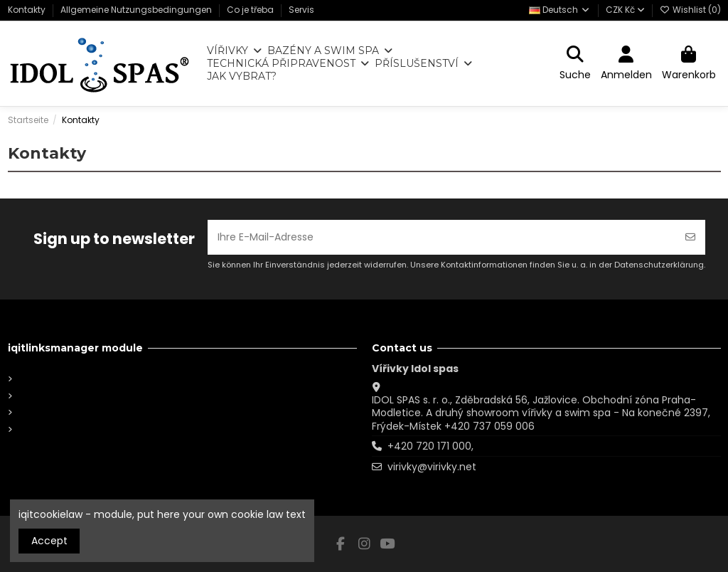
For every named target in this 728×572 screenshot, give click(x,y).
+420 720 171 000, (430, 446)
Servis (301, 10)
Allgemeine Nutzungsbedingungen (137, 10)
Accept (49, 541)
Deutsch (560, 10)
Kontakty (28, 10)
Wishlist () (690, 10)
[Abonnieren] (690, 237)
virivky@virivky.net (432, 467)
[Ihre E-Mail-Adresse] (442, 237)
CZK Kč (625, 10)
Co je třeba (251, 10)
